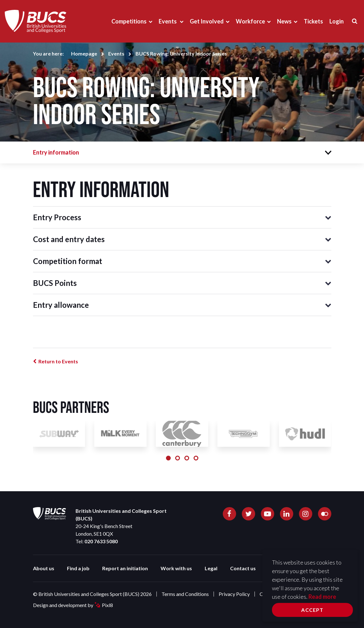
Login (337, 21)
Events (168, 21)
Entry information (56, 152)
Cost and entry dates (69, 239)
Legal (211, 568)
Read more (322, 597)
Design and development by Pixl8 (73, 605)
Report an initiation (125, 568)
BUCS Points (55, 283)
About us (44, 568)
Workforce (250, 21)
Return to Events (58, 361)
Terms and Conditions (185, 594)
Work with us (176, 568)
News (284, 21)
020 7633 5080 (101, 541)
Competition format (68, 261)
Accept (312, 610)
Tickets (313, 21)
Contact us (243, 568)
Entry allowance (61, 305)
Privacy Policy (234, 594)
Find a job (78, 568)
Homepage (84, 53)
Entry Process (57, 217)
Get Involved (207, 21)
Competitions (129, 21)
